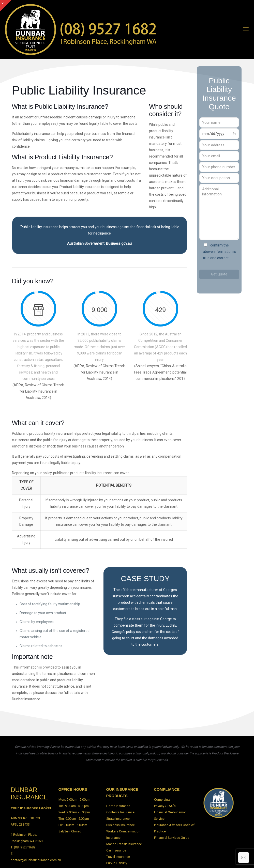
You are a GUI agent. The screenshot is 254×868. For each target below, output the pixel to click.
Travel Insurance (118, 857)
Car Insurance (116, 850)
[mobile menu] (246, 29)
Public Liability (117, 863)
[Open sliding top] (6, 6)
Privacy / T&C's (165, 806)
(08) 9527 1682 (25, 847)
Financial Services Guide (172, 838)
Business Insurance (121, 825)
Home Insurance (118, 806)
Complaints (162, 800)
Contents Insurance (120, 812)
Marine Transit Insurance (124, 844)
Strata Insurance (118, 819)
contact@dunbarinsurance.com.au (36, 860)
